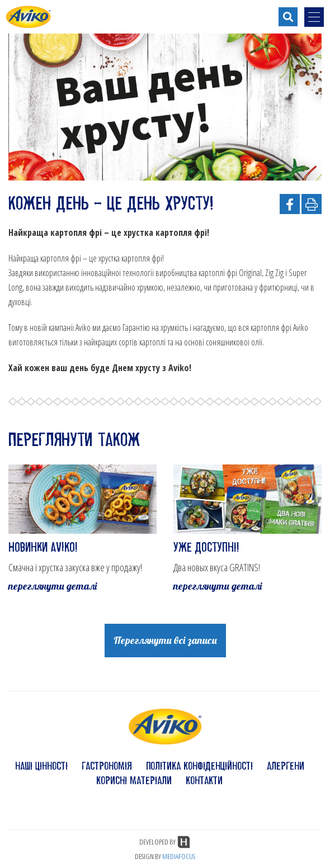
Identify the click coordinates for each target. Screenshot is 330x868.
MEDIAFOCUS (179, 856)
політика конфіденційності (199, 766)
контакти (204, 780)
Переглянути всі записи (165, 640)
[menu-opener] (314, 17)
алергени (286, 766)
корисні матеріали (134, 780)
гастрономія (107, 766)
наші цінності (41, 766)
